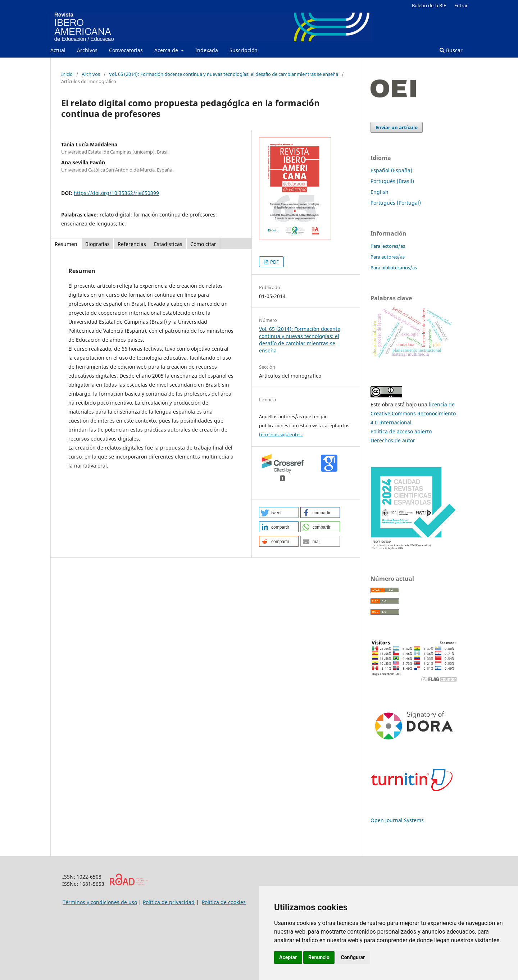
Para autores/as (388, 257)
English (380, 192)
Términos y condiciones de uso (100, 902)
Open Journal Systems (397, 820)
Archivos (87, 50)
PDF (274, 262)
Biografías (97, 244)
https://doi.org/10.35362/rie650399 (116, 193)
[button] (279, 512)
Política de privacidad (169, 902)
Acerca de (167, 50)
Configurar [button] (353, 957)
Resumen (66, 244)
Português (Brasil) (392, 181)
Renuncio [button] (319, 957)
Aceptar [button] (288, 957)
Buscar (451, 50)
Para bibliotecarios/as (394, 268)
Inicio (67, 74)
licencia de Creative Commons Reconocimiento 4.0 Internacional (413, 413)
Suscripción (244, 50)
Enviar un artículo (397, 127)
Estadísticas (168, 244)
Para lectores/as (388, 246)
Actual (58, 50)
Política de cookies (224, 902)
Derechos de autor (393, 440)
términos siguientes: (281, 434)
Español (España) (391, 170)
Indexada (207, 50)
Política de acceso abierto (401, 431)
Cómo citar (203, 244)
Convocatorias (126, 50)
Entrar (461, 5)
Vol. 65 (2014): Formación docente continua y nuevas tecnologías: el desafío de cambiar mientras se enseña (224, 74)
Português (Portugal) (396, 203)
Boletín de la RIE (429, 5)
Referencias (132, 244)
